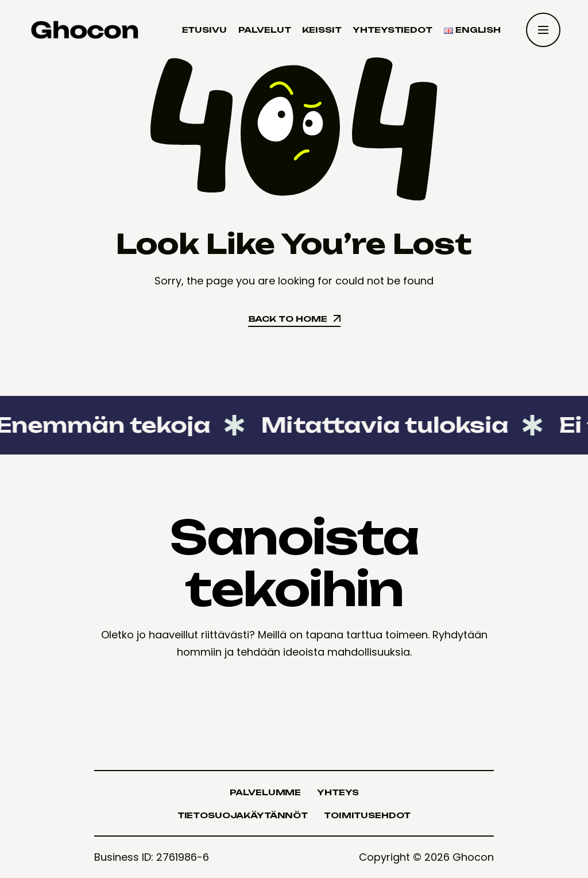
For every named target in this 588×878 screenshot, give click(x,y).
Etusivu (204, 30)
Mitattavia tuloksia (376, 425)
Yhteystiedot (392, 30)
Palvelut (265, 30)
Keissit (322, 30)
